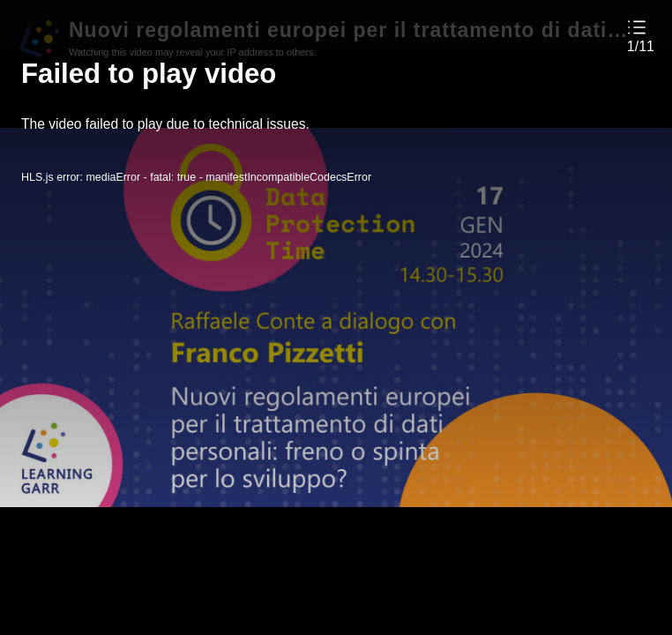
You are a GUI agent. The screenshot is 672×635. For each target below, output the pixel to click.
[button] (641, 36)
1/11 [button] (641, 47)
